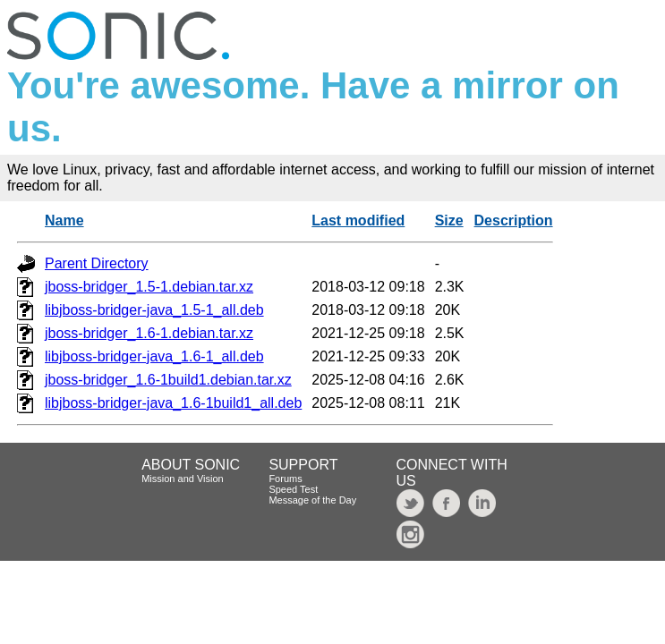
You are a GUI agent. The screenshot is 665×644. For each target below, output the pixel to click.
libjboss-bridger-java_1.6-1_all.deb (154, 356)
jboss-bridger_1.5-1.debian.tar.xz (149, 287)
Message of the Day (312, 500)
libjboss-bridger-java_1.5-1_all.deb (154, 310)
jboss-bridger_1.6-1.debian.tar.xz (149, 333)
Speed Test (293, 489)
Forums (285, 479)
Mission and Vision (183, 479)
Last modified (358, 220)
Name (64, 220)
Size (449, 220)
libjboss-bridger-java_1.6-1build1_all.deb (173, 403)
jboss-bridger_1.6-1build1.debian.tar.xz (168, 380)
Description (514, 220)
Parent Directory (97, 263)
